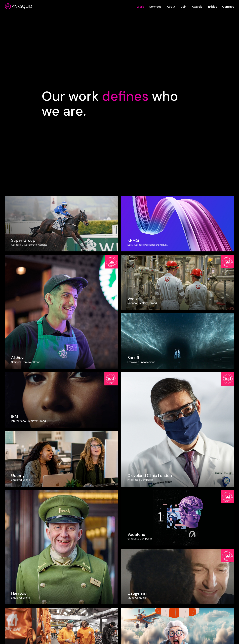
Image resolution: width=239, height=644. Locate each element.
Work (140, 7)
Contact (228, 7)
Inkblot (212, 7)
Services (155, 7)
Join (184, 7)
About (171, 7)
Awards (197, 7)
